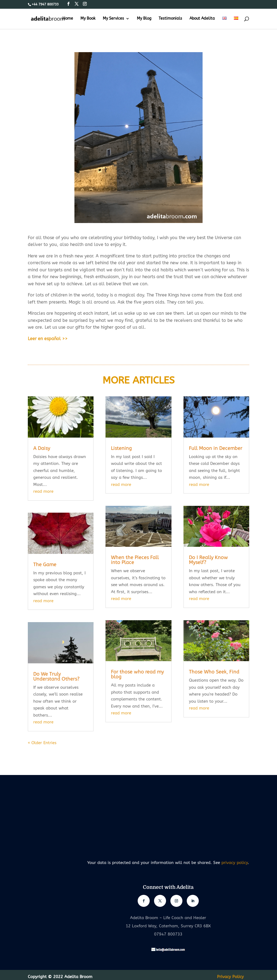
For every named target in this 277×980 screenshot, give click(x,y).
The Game (45, 565)
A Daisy (42, 448)
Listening (121, 448)
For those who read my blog (137, 674)
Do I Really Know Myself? (208, 560)
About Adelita (202, 19)
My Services (113, 19)
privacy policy (235, 863)
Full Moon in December (216, 448)
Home (68, 19)
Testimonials (170, 19)
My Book (88, 19)
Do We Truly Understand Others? (56, 676)
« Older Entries (42, 743)
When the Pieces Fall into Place (135, 560)
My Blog (144, 19)
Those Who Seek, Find (214, 672)
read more (43, 491)
